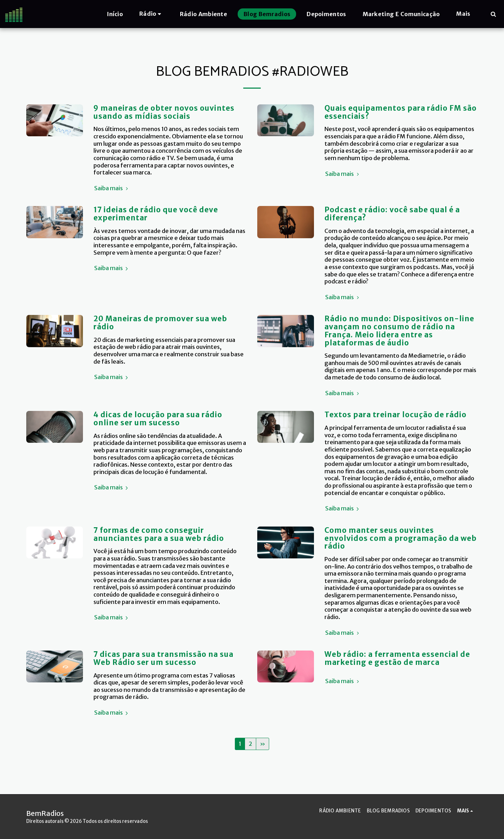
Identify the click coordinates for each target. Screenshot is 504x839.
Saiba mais (112, 188)
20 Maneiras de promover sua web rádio (160, 323)
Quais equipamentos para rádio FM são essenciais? (401, 112)
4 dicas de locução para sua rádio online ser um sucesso (158, 419)
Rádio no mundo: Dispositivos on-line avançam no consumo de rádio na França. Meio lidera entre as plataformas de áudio (399, 331)
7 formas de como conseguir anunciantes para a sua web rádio (159, 534)
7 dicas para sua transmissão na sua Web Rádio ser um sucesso (163, 658)
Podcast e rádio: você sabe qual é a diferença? (392, 214)
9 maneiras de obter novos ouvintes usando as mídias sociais (164, 112)
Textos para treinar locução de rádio (395, 415)
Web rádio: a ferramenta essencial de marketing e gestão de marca (397, 658)
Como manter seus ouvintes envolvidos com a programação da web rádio (401, 538)
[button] (151, 14)
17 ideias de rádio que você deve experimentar (156, 214)
